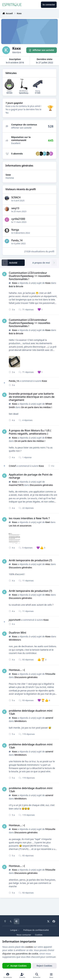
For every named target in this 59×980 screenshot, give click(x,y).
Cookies (39, 935)
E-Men (49, 437)
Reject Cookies (44, 966)
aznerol (49, 718)
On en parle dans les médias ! (37, 407)
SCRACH (16, 197)
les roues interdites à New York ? (29, 518)
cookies (29, 947)
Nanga (15, 230)
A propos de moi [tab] (41, 263)
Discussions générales (41, 485)
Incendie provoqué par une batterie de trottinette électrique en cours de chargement (32, 397)
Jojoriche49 (15, 620)
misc (48, 564)
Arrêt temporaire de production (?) (30, 560)
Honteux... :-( (17, 670)
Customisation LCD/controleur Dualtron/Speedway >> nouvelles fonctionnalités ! (29, 276)
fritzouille (50, 674)
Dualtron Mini (17, 632)
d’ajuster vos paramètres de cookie (20, 954)
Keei (48, 522)
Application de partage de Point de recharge (31, 476)
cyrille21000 (18, 219)
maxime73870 (16, 485)
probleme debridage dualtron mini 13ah (31, 712)
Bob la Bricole (16, 286)
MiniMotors (15, 640)
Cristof (12, 466)
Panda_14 (17, 240)
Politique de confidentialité (36, 930)
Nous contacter (24, 935)
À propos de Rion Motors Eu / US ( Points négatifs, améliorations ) (30, 432)
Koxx (14, 283)
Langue (15, 930)
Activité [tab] (13, 263)
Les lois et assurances (20, 526)
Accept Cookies (17, 966)
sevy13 (15, 208)
